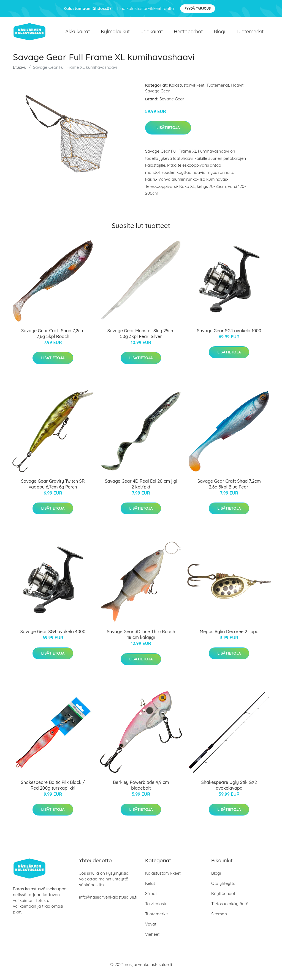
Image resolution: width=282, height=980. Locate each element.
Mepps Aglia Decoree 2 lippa (229, 638)
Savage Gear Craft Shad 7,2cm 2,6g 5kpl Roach (53, 340)
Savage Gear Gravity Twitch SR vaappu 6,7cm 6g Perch (53, 490)
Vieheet (152, 940)
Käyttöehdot (223, 900)
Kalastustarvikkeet (187, 91)
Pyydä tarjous (198, 8)
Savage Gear (158, 97)
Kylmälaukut (115, 35)
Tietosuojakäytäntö (230, 910)
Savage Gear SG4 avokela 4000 (53, 638)
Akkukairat (78, 35)
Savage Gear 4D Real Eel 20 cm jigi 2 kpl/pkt (141, 490)
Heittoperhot (188, 35)
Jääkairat (152, 35)
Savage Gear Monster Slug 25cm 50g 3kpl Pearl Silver (141, 340)
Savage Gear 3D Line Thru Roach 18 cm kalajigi (141, 641)
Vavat (151, 930)
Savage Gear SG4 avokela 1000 (229, 337)
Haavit (237, 91)
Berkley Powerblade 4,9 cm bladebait (141, 791)
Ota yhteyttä (223, 889)
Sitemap (219, 920)
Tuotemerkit (250, 35)
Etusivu (20, 73)
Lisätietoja (168, 134)
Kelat (150, 889)
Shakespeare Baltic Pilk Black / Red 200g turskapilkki (53, 791)
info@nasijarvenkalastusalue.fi (108, 903)
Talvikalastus (157, 910)
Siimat (151, 900)
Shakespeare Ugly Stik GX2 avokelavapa (229, 791)
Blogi (219, 35)
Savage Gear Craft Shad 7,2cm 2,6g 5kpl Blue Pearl (229, 490)
